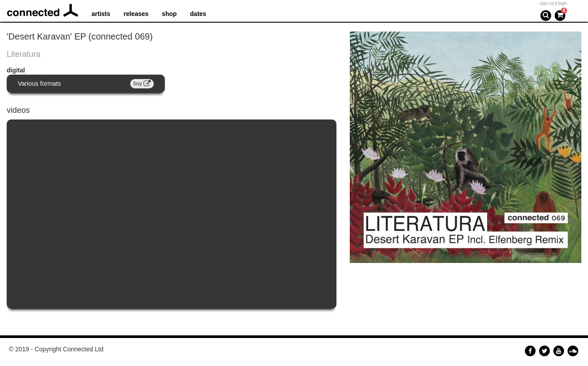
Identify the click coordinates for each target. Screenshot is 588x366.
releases (136, 14)
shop (169, 14)
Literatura (24, 54)
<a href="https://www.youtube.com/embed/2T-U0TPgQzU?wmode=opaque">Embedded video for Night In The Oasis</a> (172, 214)
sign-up (547, 3)
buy (142, 84)
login (562, 3)
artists (101, 14)
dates (198, 14)
